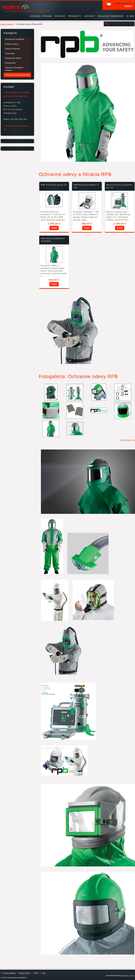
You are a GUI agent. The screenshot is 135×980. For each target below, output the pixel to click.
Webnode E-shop (127, 976)
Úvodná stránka (7, 24)
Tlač (44, 973)
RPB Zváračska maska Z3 (54, 185)
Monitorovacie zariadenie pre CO (119, 186)
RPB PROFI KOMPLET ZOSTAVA (53, 240)
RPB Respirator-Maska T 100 (86, 186)
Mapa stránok (25, 973)
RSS (36, 973)
